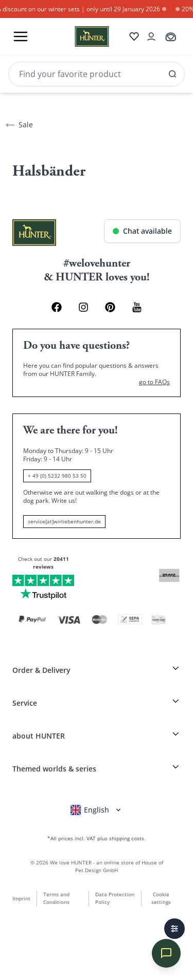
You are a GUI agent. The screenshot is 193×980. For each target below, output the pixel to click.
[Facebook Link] (57, 307)
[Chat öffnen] (142, 231)
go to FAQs (154, 382)
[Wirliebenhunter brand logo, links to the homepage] (80, 36)
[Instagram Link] (83, 307)
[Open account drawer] (151, 36)
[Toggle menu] (21, 36)
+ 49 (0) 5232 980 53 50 (57, 476)
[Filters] (174, 929)
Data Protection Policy (115, 898)
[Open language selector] (97, 810)
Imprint (21, 898)
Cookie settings (161, 898)
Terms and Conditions (56, 898)
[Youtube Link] (137, 307)
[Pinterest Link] (110, 307)
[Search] (97, 74)
